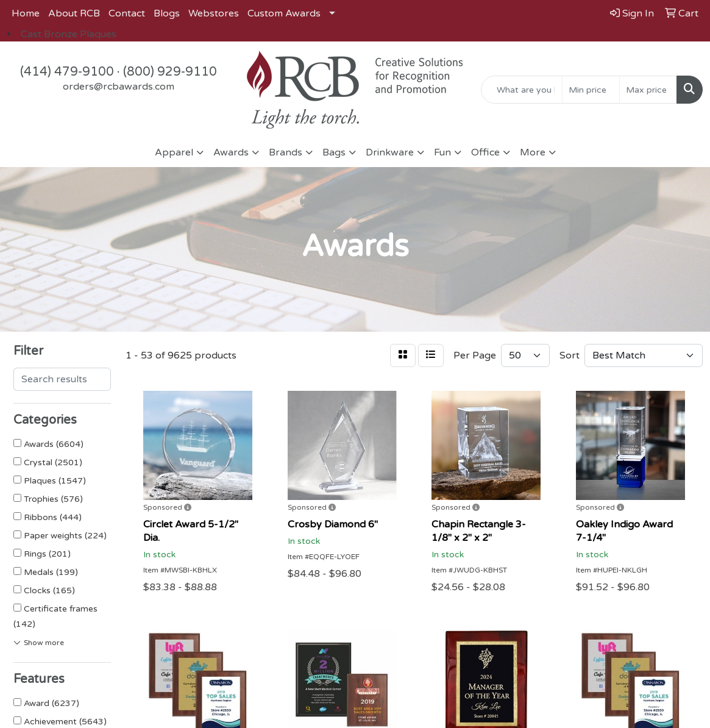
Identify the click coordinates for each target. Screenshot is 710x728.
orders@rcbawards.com (119, 87)
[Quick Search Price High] (648, 90)
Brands (286, 152)
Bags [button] (334, 152)
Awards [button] (231, 152)
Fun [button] (442, 152)
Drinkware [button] (390, 152)
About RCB (74, 13)
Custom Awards (284, 13)
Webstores (214, 13)
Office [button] (485, 152)
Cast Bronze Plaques (69, 34)
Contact (127, 13)
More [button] (533, 152)
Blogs (167, 13)
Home (26, 13)
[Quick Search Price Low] (591, 90)
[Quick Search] (522, 90)
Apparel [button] (174, 152)
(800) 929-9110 (170, 72)
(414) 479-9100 (67, 72)
